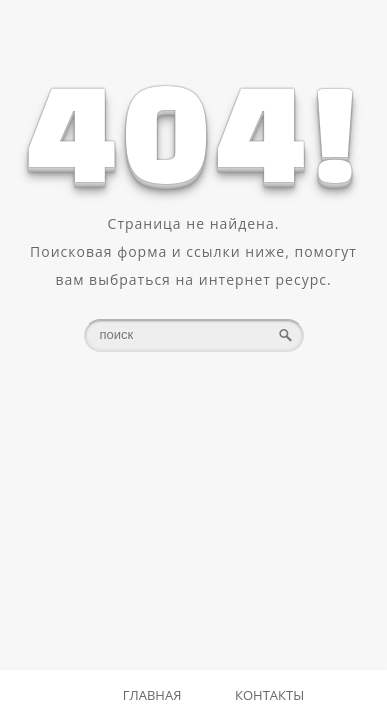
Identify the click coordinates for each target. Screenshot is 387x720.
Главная (152, 695)
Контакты (269, 695)
